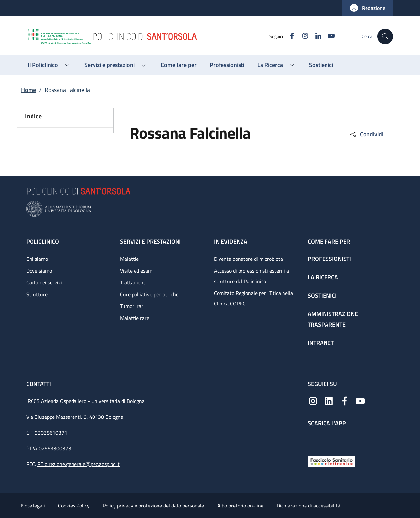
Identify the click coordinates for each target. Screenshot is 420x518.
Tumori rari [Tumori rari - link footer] (132, 306)
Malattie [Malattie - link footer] (129, 259)
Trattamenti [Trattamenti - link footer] (133, 282)
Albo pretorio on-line (240, 506)
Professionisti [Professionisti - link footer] (329, 259)
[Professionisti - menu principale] (227, 65)
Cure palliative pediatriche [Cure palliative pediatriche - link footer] (149, 294)
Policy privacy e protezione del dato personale (153, 506)
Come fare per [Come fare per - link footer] (329, 242)
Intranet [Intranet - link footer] (321, 343)
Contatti (39, 384)
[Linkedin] (315, 36)
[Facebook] (289, 36)
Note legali (33, 506)
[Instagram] (302, 36)
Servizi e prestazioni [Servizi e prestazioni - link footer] (150, 242)
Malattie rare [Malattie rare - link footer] (135, 318)
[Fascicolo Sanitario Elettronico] (331, 461)
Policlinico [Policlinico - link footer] (43, 242)
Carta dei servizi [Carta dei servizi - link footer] (44, 282)
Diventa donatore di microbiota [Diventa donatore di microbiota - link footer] (248, 259)
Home (29, 90)
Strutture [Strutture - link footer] (37, 294)
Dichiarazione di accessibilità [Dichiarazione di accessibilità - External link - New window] (308, 506)
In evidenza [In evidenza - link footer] (231, 242)
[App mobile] (313, 440)
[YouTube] (328, 36)
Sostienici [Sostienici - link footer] (322, 295)
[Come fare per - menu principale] (179, 65)
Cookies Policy (74, 506)
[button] (368, 8)
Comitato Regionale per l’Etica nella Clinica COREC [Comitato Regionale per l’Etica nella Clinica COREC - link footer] (253, 298)
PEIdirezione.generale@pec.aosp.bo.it (79, 464)
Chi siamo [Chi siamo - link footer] (37, 259)
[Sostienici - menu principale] (321, 65)
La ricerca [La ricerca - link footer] (323, 277)
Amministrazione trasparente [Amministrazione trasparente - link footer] (333, 319)
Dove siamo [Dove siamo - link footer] (39, 271)
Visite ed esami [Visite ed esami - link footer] (137, 271)
